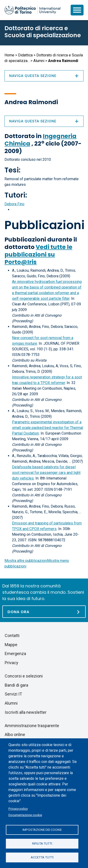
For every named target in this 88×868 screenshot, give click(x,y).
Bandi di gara (16, 685)
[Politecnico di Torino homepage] (32, 10)
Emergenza (15, 654)
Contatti (12, 635)
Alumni (39, 61)
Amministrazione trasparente (32, 726)
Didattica (25, 55)
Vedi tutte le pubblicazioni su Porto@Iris (38, 255)
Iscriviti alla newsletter (26, 712)
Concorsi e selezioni (24, 676)
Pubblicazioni (45, 225)
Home (9, 55)
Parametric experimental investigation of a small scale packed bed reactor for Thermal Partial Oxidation (48, 428)
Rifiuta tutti (42, 843)
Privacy (11, 663)
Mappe (11, 645)
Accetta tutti (42, 857)
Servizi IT (13, 694)
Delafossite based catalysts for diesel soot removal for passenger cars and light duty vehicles (46, 473)
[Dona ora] (44, 612)
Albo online (15, 734)
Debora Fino (14, 204)
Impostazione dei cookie (42, 830)
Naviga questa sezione (44, 121)
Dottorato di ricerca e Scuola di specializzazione (43, 32)
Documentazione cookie (25, 815)
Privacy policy (18, 809)
